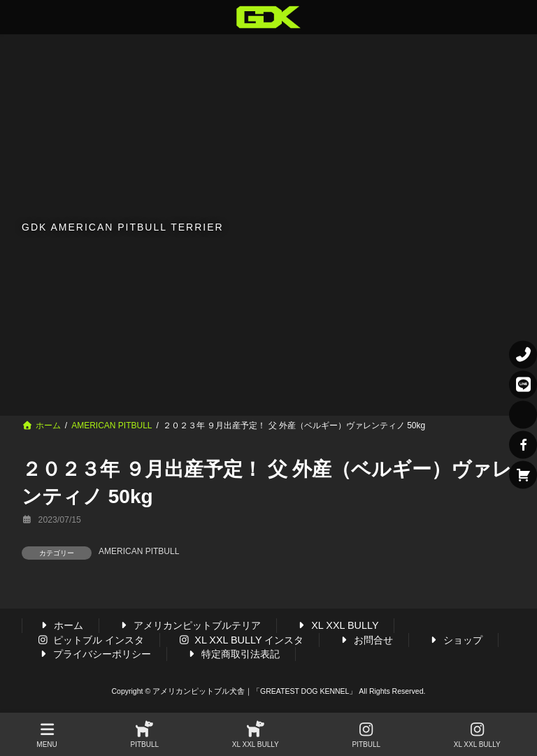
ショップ (454, 640)
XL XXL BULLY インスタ (241, 640)
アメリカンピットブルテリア (189, 626)
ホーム (61, 626)
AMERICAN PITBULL (139, 551)
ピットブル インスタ (91, 640)
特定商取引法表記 (233, 654)
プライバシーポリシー (94, 654)
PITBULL (145, 735)
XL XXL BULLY (336, 626)
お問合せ (365, 640)
